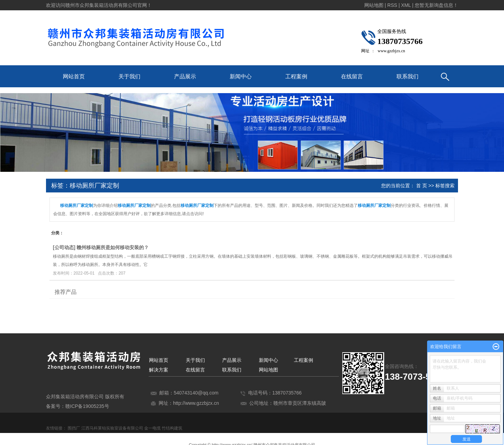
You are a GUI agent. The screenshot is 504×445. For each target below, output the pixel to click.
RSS (392, 5)
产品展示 (185, 76)
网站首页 (74, 76)
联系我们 (408, 76)
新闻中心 (241, 76)
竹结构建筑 (172, 428)
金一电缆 (152, 428)
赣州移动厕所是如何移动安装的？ (113, 247)
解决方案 (159, 370)
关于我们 (129, 76)
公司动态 (64, 247)
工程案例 (296, 76)
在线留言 (352, 76)
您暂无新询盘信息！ (436, 5)
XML (406, 5)
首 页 (422, 186)
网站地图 (268, 370)
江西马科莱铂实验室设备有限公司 (112, 428)
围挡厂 (74, 428)
